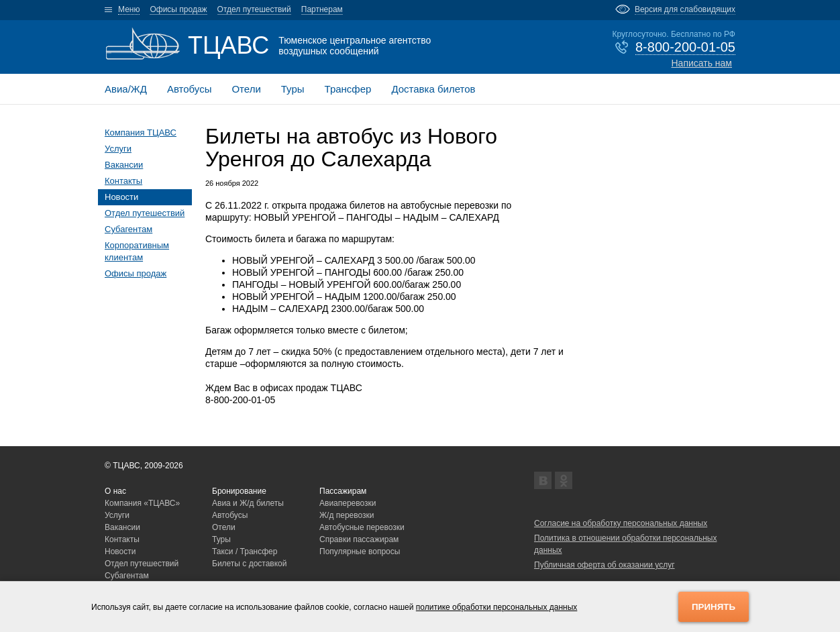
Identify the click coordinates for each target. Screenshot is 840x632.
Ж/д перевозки (347, 515)
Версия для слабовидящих (685, 9)
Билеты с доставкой (250, 564)
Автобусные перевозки (362, 527)
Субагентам (128, 229)
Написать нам (701, 63)
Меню (129, 9)
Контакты (123, 181)
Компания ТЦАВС (141, 133)
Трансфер (348, 89)
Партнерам (322, 9)
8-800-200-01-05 (685, 47)
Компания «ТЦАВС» (142, 503)
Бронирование (239, 491)
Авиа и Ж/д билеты (248, 503)
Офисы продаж (178, 9)
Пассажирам (343, 491)
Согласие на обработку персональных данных (621, 523)
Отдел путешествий (254, 9)
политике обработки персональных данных (497, 607)
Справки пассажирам (359, 539)
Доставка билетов (433, 89)
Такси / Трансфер (245, 551)
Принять (714, 607)
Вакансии (124, 165)
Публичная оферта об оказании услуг (605, 565)
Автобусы (190, 89)
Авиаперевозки (348, 503)
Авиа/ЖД (126, 89)
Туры (293, 89)
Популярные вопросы (360, 551)
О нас (115, 491)
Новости (121, 197)
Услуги (118, 149)
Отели (246, 89)
